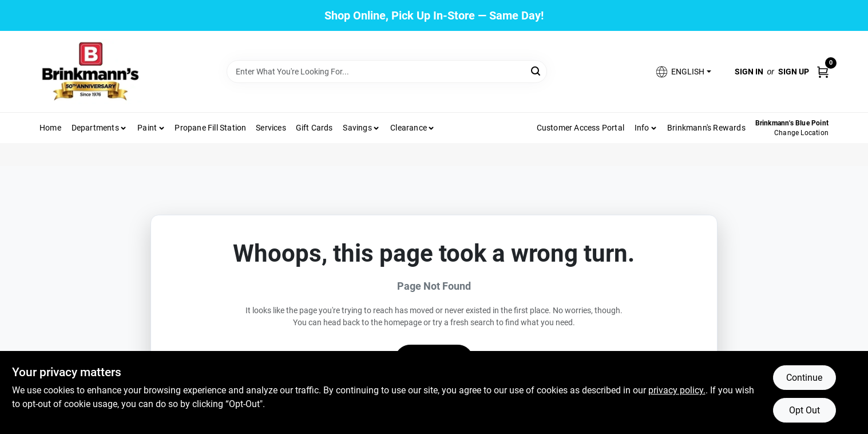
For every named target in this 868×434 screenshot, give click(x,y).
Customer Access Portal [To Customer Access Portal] (580, 128)
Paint (147, 128)
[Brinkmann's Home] (91, 72)
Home (50, 128)
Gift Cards (314, 128)
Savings (357, 128)
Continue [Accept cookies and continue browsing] (804, 378)
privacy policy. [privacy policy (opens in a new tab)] (677, 390)
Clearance (409, 128)
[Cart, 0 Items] (823, 71)
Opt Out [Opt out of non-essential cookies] (804, 410)
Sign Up (794, 72)
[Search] (536, 71)
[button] (683, 72)
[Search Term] (387, 72)
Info (642, 128)
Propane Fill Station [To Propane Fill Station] (210, 128)
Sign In (749, 72)
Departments (95, 128)
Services (271, 128)
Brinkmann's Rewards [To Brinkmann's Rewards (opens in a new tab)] (706, 128)
